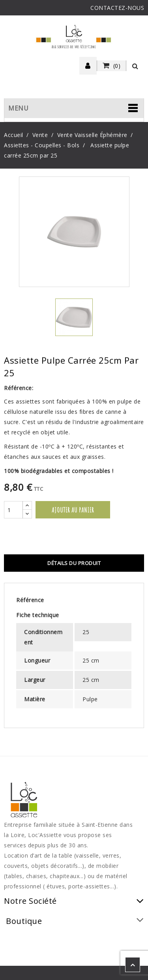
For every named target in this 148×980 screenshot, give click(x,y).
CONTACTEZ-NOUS (117, 8)
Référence (30, 600)
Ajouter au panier (73, 510)
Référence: (19, 388)
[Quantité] (13, 510)
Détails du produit (74, 563)
